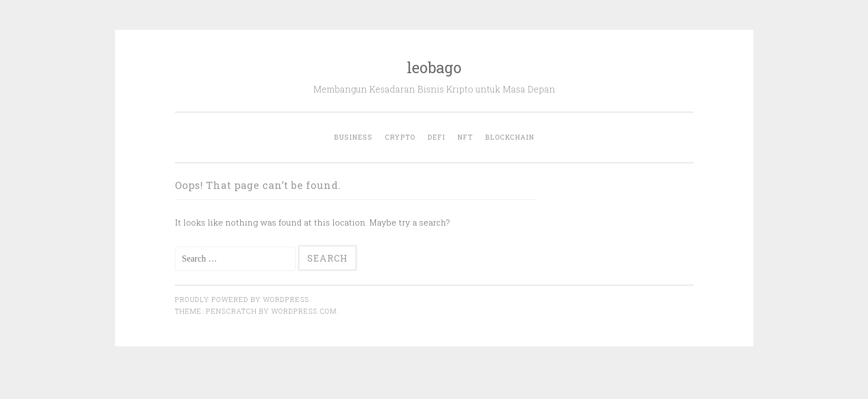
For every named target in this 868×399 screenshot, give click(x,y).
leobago (434, 67)
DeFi (436, 137)
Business (353, 137)
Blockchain (510, 137)
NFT (465, 137)
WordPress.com (304, 311)
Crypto (400, 137)
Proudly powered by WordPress (242, 299)
